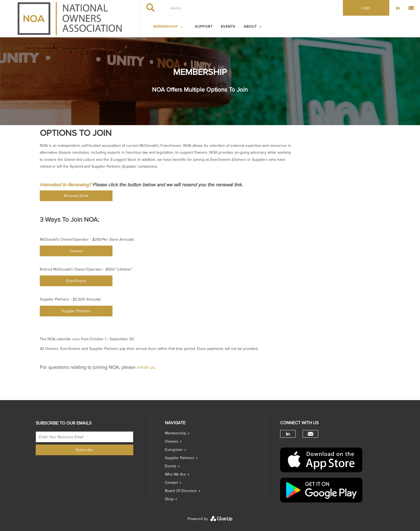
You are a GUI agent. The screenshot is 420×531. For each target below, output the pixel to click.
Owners (76, 251)
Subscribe (84, 450)
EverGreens (76, 281)
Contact (171, 483)
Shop (169, 499)
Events (228, 27)
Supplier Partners (76, 311)
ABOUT (250, 27)
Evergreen (174, 450)
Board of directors (181, 491)
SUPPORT (204, 27)
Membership (175, 433)
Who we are (175, 474)
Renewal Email (76, 196)
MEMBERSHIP (166, 27)
